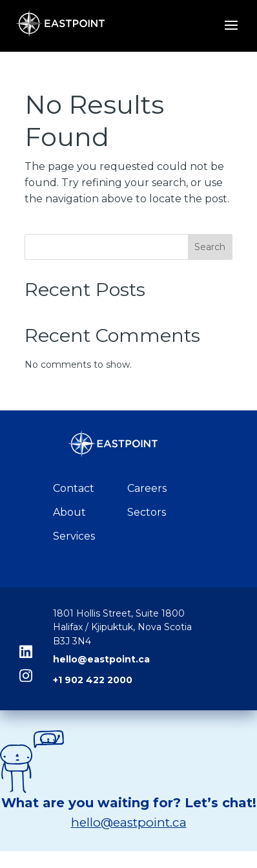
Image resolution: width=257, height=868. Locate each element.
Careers (147, 488)
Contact (74, 488)
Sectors (147, 512)
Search (210, 247)
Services (74, 536)
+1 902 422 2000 (93, 680)
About (69, 512)
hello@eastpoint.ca (101, 659)
